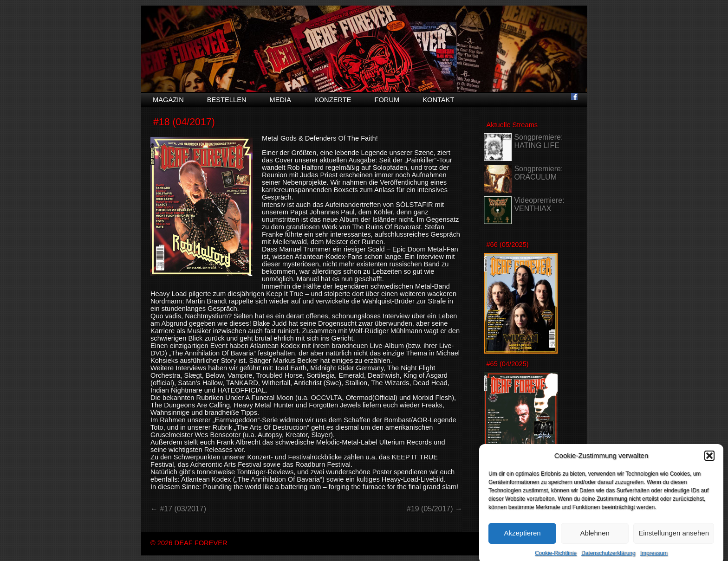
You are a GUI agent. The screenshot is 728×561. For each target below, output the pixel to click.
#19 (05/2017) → (435, 509)
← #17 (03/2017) (178, 509)
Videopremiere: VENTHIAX (539, 204)
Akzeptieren (522, 537)
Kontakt (438, 100)
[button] (709, 460)
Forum (387, 100)
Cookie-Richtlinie (556, 557)
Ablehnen (595, 537)
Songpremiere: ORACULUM (538, 173)
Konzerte (333, 100)
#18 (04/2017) (184, 122)
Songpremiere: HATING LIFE (538, 141)
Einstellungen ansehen (674, 537)
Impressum (654, 557)
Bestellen (227, 100)
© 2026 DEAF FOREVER (189, 543)
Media (280, 100)
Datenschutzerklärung (608, 557)
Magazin (168, 100)
